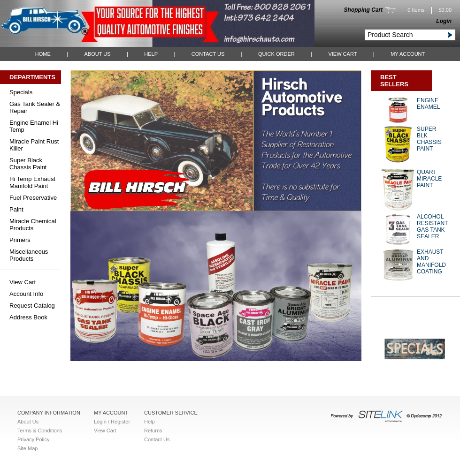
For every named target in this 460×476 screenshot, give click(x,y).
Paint (16, 209)
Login (444, 21)
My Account (408, 54)
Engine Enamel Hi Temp (34, 126)
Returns (153, 431)
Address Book (28, 317)
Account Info (26, 294)
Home (43, 54)
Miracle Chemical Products (33, 225)
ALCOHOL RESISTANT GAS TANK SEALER (432, 227)
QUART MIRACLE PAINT (429, 179)
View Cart (342, 54)
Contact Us (208, 54)
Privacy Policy (33, 439)
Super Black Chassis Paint (28, 164)
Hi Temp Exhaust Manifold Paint (32, 182)
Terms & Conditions (40, 431)
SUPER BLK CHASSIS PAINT (429, 139)
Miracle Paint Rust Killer (34, 145)
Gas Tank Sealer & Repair (35, 107)
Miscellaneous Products (29, 255)
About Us (97, 54)
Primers (20, 240)
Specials (21, 92)
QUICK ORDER (276, 54)
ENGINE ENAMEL (428, 104)
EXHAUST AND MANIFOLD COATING (431, 262)
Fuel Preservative (33, 198)
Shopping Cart (364, 10)
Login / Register (112, 422)
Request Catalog (32, 306)
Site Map (27, 448)
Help (151, 54)
